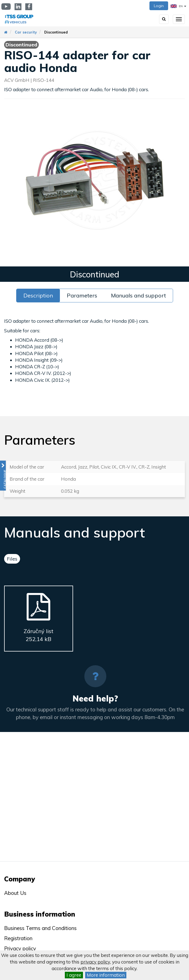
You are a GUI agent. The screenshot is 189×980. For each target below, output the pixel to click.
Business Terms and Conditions (40, 928)
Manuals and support (138, 295)
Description (38, 295)
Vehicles (18, 22)
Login (159, 6)
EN (178, 6)
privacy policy (95, 962)
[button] (3, 476)
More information (106, 975)
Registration (18, 938)
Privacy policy (20, 948)
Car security (26, 32)
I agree (74, 975)
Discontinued (56, 32)
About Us (15, 893)
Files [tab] (12, 559)
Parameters (82, 295)
